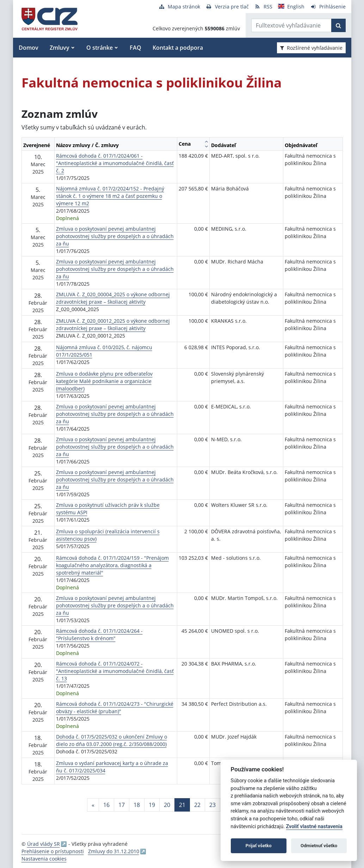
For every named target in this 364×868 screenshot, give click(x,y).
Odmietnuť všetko (319, 846)
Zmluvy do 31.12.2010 (114, 851)
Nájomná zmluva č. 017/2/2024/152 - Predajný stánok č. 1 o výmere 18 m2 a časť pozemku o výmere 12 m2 (110, 196)
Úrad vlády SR (44, 844)
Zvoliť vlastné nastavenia (314, 827)
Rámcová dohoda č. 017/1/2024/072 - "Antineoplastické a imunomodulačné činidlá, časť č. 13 (115, 671)
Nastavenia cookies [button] (44, 859)
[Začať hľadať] (338, 25)
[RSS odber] (263, 7)
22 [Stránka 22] (197, 805)
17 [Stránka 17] (122, 805)
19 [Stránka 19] (152, 805)
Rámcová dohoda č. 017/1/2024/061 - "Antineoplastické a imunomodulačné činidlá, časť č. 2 (115, 163)
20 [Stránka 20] (167, 805)
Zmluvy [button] (60, 48)
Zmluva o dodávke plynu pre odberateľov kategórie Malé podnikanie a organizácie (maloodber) (104, 381)
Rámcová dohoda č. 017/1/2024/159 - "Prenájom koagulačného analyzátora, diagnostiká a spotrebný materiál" (112, 565)
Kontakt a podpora (178, 48)
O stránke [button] (100, 48)
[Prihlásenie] (328, 7)
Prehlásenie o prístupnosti (53, 851)
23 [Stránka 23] (212, 805)
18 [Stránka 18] (137, 805)
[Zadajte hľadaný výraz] (291, 25)
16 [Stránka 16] (106, 805)
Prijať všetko (259, 846)
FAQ (135, 48)
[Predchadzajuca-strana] (93, 805)
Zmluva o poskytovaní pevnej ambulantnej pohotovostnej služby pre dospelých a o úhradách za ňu (115, 236)
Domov (29, 48)
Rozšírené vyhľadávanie (311, 48)
